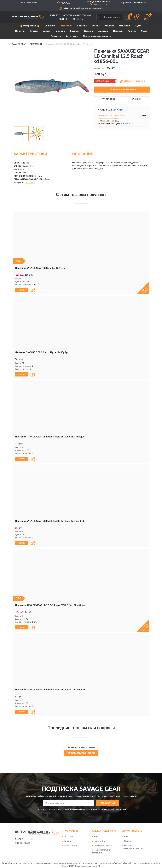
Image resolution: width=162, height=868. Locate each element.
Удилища (109, 26)
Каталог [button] (55, 15)
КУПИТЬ (22, 290)
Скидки (128, 840)
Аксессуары (72, 36)
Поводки (118, 31)
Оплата (67, 840)
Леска (144, 31)
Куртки (34, 31)
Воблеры (82, 26)
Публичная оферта (103, 844)
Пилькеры (60, 31)
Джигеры (103, 31)
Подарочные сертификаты (97, 36)
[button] (99, 4)
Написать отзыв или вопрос (81, 752)
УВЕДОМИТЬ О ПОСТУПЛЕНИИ (122, 90)
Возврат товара (71, 844)
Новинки (63, 19)
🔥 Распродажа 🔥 (30, 26)
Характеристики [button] (108, 99)
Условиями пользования (104, 808)
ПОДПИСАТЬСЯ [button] (108, 802)
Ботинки (75, 31)
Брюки (46, 31)
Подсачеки (125, 26)
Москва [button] (117, 110)
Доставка (68, 836)
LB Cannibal (30, 183)
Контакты (78, 19)
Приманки (67, 26)
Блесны (96, 26)
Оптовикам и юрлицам (77, 15)
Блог (126, 836)
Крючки (132, 31)
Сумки (139, 26)
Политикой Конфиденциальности (78, 808)
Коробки (89, 31)
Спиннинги (50, 26)
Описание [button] (136, 99)
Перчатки (56, 36)
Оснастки (20, 31)
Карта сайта (100, 840)
